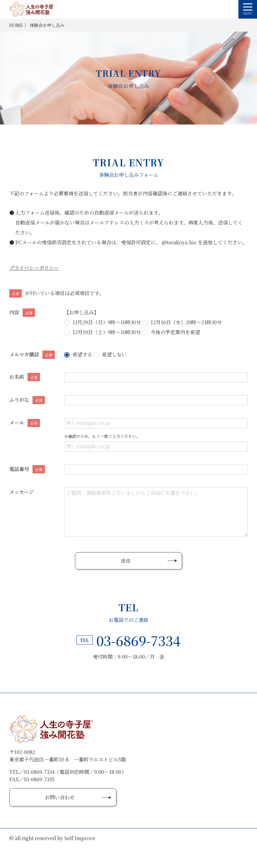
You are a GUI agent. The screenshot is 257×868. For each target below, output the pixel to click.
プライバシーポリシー (34, 268)
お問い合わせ (60, 797)
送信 (126, 561)
